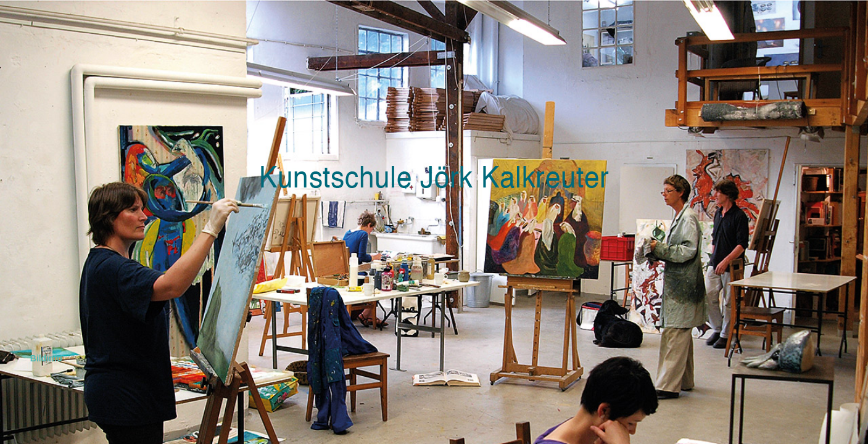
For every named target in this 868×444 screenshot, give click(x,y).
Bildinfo (43, 358)
